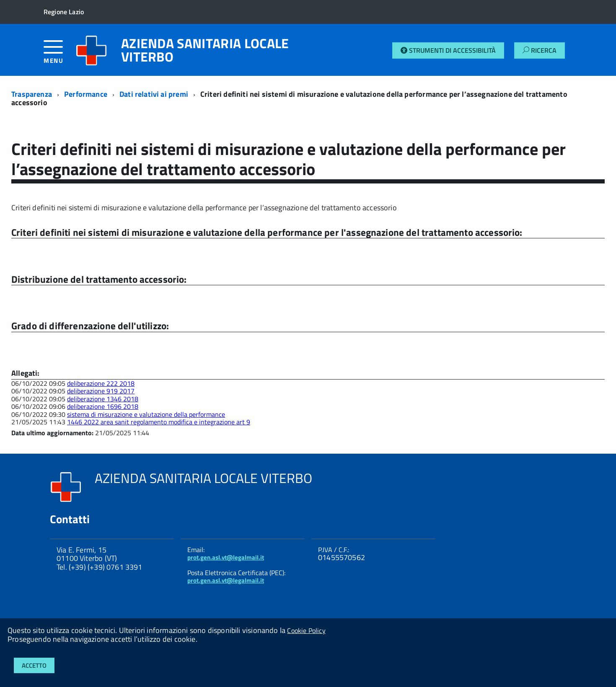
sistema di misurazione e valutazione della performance (146, 414)
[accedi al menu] (60, 55)
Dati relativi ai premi (154, 94)
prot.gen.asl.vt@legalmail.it (226, 557)
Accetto (34, 665)
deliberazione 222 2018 (101, 383)
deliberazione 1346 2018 (103, 399)
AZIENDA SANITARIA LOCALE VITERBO (205, 50)
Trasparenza (32, 94)
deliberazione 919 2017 (101, 391)
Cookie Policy (306, 630)
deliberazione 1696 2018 (103, 406)
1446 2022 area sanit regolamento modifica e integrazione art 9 (159, 422)
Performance (86, 94)
